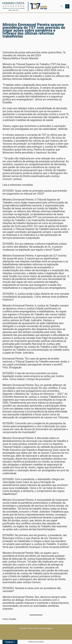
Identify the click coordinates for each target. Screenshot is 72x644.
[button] (61, 6)
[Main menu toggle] (67, 6)
